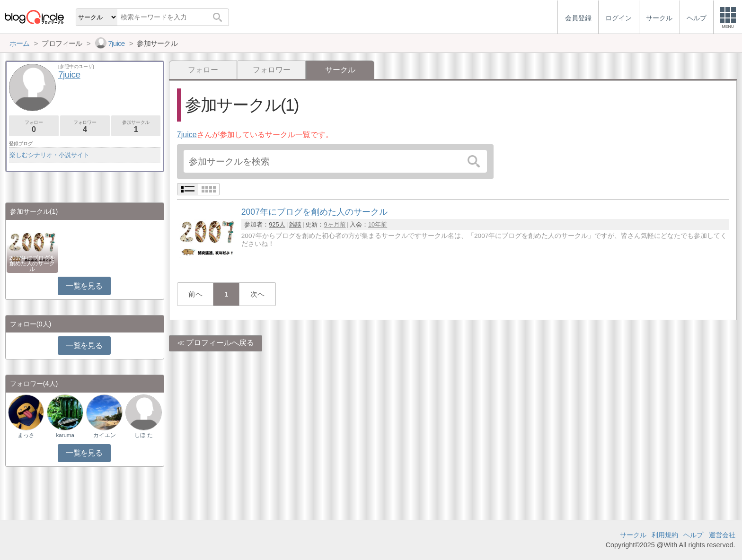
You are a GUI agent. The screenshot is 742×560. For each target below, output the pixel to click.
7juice (187, 135)
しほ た (144, 435)
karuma (65, 435)
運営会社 (722, 535)
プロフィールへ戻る (220, 343)
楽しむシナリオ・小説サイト (49, 155)
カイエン (105, 435)
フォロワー (272, 70)
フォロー (203, 70)
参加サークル (136, 127)
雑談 (295, 224)
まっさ (26, 435)
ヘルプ (693, 535)
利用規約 (665, 535)
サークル (633, 535)
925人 (277, 224)
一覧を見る (84, 286)
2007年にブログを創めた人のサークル (33, 263)
